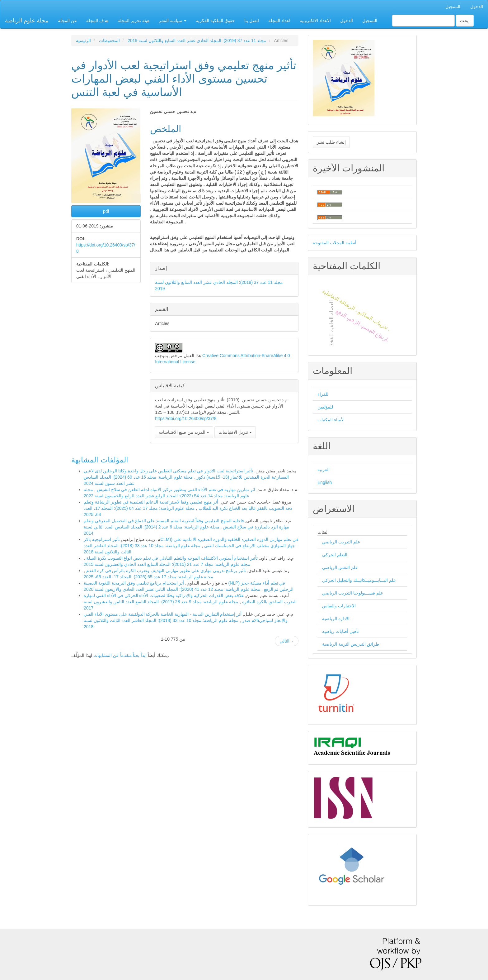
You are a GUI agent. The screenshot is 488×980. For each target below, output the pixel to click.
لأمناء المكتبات (331, 420)
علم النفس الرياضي (340, 567)
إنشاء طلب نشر (331, 142)
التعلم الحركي (335, 555)
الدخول (477, 7)
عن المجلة (67, 21)
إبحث (465, 21)
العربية (324, 470)
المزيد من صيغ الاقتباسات (184, 432)
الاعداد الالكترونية (315, 21)
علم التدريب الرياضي (341, 542)
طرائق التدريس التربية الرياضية (351, 644)
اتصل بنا (252, 21)
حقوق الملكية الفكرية (215, 21)
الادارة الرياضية (336, 619)
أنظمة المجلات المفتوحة (335, 243)
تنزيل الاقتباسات (235, 432)
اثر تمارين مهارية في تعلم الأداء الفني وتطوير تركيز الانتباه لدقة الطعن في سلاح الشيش (175, 490)
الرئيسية (83, 41)
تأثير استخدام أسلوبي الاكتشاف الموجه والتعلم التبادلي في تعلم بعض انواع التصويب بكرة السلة (171, 558)
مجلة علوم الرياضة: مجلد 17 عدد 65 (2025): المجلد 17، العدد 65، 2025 (148, 577)
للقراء (323, 394)
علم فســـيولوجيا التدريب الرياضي (353, 593)
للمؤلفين (325, 407)
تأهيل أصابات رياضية (340, 631)
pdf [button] (106, 211)
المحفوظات (109, 41)
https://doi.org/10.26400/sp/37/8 (186, 418)
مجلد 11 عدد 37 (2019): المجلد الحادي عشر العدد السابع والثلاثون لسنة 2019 (197, 41)
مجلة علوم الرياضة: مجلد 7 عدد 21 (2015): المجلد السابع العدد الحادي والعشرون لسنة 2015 (167, 564)
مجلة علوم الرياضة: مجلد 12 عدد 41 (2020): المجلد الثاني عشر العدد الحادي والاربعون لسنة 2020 (172, 589)
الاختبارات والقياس (339, 606)
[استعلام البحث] (423, 21)
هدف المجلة (97, 21)
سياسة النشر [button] (173, 21)
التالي (287, 641)
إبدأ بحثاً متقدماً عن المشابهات (120, 655)
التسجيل (453, 7)
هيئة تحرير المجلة (134, 21)
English (325, 482)
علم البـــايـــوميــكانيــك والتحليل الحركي (359, 580)
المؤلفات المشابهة (100, 460)
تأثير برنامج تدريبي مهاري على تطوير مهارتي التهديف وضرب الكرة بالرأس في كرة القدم (165, 571)
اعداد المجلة (279, 21)
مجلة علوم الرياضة (27, 21)
